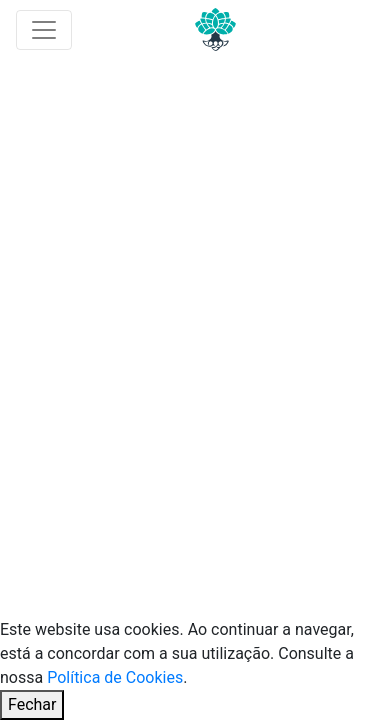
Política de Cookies (115, 677)
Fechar (32, 704)
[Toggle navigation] (44, 30)
